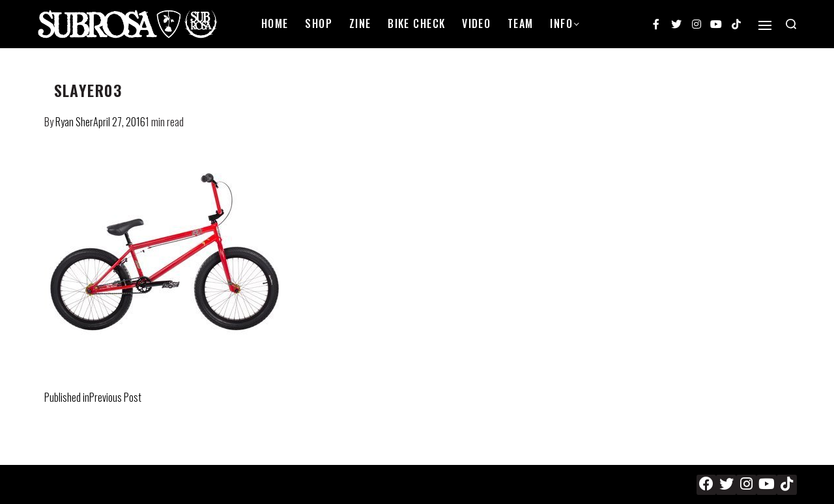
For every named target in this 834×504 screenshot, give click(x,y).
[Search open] (791, 24)
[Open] (765, 25)
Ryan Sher (74, 122)
